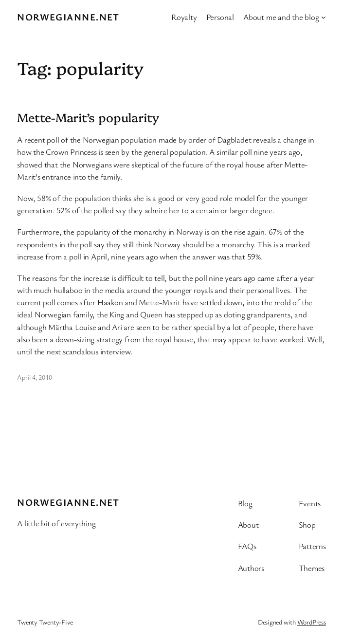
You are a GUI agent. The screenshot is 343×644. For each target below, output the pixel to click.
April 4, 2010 (34, 377)
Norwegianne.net (68, 17)
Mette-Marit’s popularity (88, 117)
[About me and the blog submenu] (324, 17)
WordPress (312, 622)
